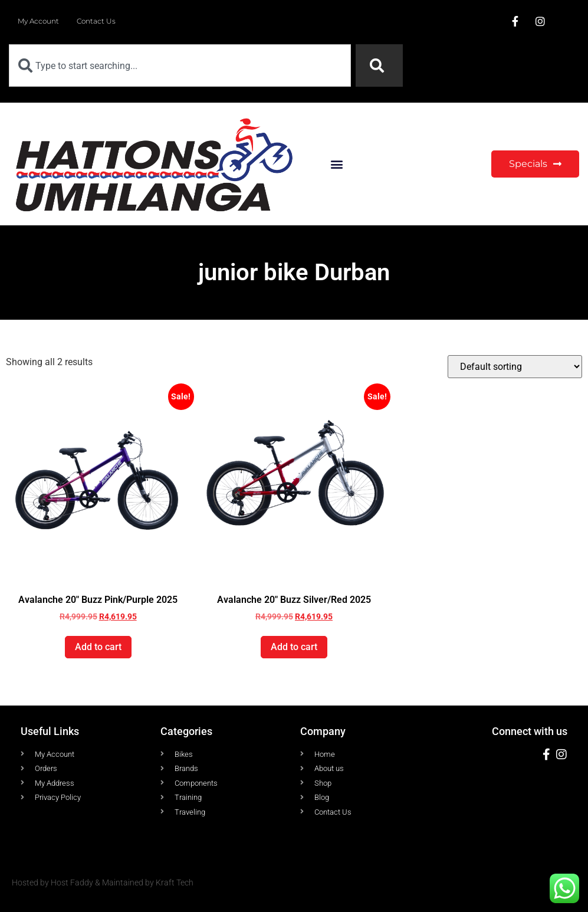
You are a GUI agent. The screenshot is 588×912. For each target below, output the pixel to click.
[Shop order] (515, 367)
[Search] (379, 65)
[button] (337, 164)
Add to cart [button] (98, 647)
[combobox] (180, 65)
